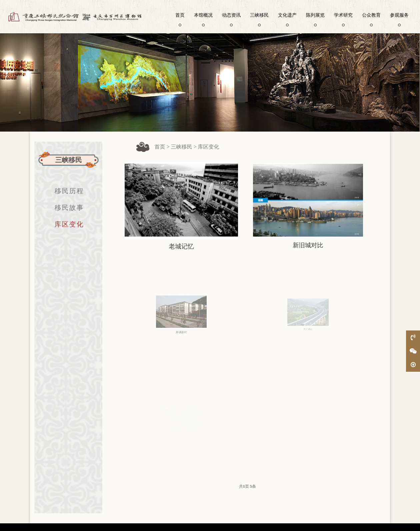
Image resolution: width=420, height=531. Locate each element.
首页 (180, 19)
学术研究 (343, 19)
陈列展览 (315, 19)
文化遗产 (287, 19)
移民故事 (66, 208)
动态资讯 (231, 19)
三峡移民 (259, 19)
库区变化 (66, 224)
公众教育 (371, 19)
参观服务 (399, 19)
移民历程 (66, 191)
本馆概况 (203, 19)
